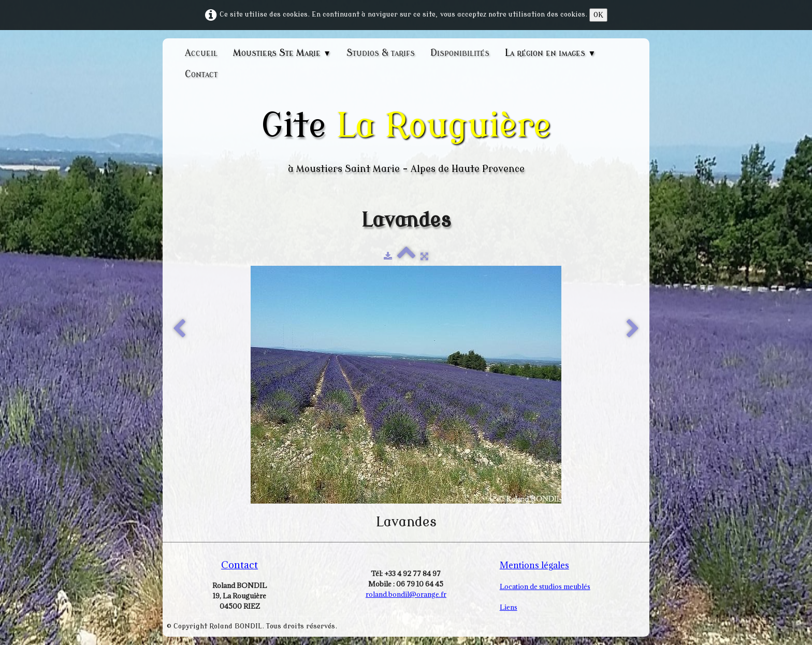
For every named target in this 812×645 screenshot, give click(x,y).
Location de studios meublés (545, 586)
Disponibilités (460, 53)
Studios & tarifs (381, 53)
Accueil (201, 53)
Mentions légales (534, 565)
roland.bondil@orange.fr (406, 594)
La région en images (550, 53)
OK (598, 15)
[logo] (406, 141)
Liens (509, 607)
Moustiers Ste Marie (282, 53)
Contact (201, 74)
